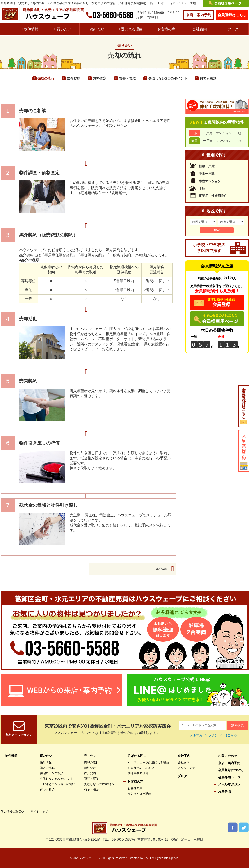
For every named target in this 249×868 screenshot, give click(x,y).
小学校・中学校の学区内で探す (209, 248)
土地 (238, 133)
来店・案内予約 (199, 15)
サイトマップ (40, 812)
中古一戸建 (207, 174)
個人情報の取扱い (12, 812)
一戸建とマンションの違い (57, 784)
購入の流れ (47, 768)
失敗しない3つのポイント (168, 78)
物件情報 (31, 29)
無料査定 (99, 78)
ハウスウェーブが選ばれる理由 (148, 762)
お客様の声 (168, 29)
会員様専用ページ (228, 3)
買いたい (65, 29)
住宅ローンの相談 (51, 773)
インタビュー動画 (139, 794)
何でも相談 (208, 78)
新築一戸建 (207, 166)
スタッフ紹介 (186, 768)
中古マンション (210, 181)
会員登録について (231, 770)
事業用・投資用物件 (213, 195)
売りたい (98, 29)
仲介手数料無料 (138, 773)
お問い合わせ (228, 756)
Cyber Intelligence (167, 858)
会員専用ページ (229, 777)
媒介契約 (73, 78)
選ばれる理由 (133, 29)
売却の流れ (46, 78)
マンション (224, 133)
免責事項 (224, 791)
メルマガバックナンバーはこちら (214, 735)
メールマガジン (229, 784)
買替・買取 (127, 78)
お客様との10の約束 (141, 768)
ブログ (234, 29)
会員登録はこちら (232, 15)
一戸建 (208, 133)
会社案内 (201, 29)
